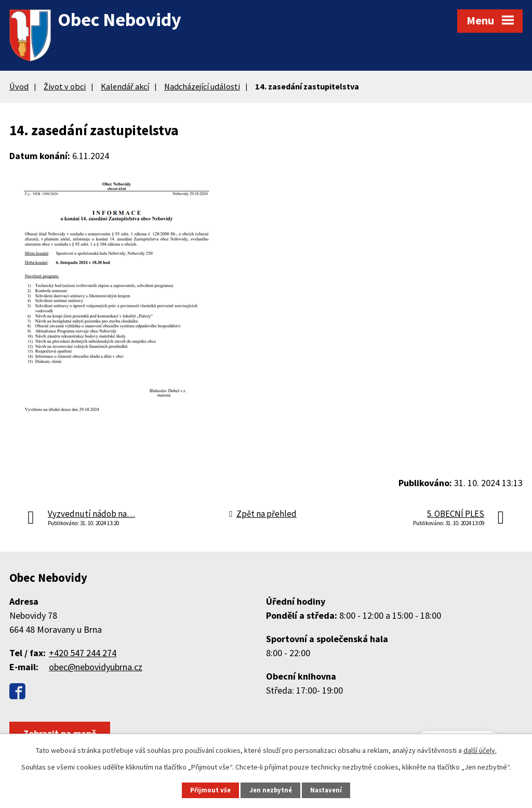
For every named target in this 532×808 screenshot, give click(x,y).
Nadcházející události (202, 86)
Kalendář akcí (125, 86)
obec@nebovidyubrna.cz (96, 667)
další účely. (480, 750)
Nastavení (326, 790)
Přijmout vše (210, 790)
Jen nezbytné (271, 790)
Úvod (19, 86)
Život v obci (65, 86)
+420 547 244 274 (83, 653)
